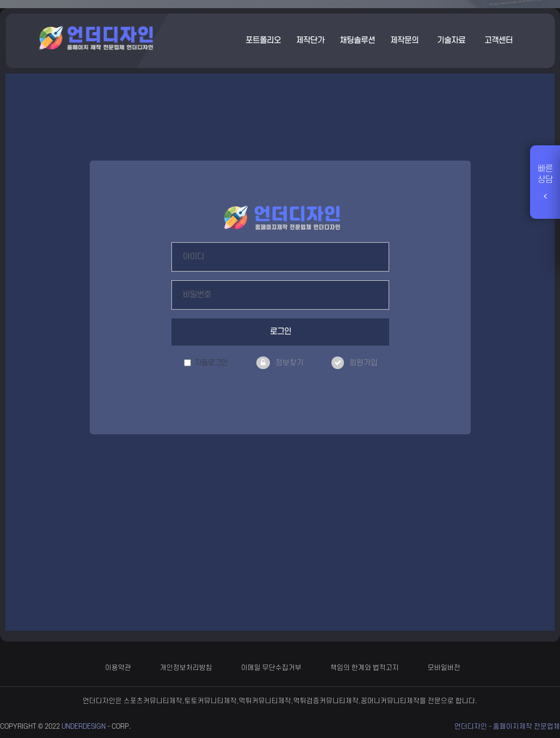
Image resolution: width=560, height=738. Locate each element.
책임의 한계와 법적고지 (365, 668)
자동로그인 (206, 363)
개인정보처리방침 (186, 668)
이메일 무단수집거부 (271, 668)
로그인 (281, 332)
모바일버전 (444, 668)
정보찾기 (290, 363)
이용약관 (118, 668)
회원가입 (364, 363)
